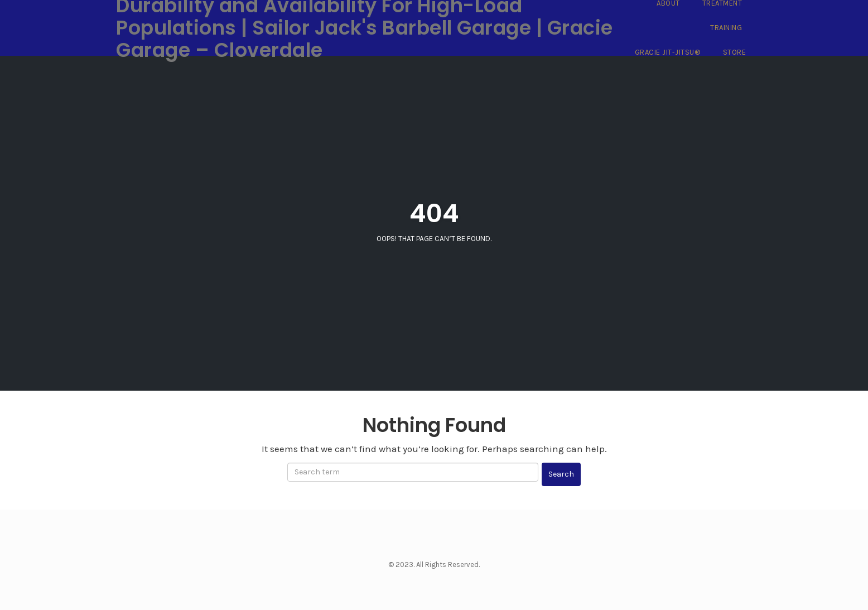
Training (726, 28)
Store (735, 52)
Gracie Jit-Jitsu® (668, 52)
